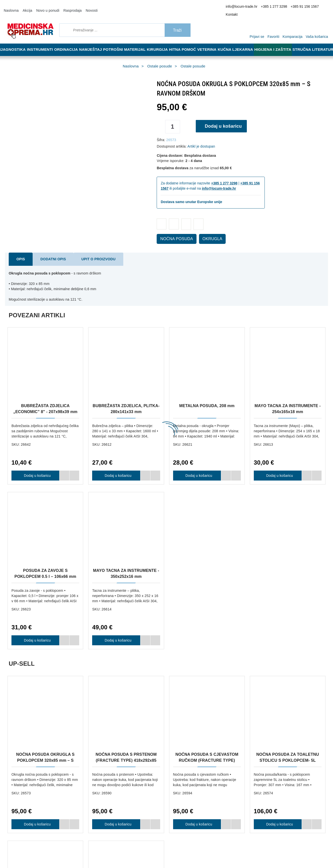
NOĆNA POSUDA (174, 232)
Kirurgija (160, 43)
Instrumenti (41, 43)
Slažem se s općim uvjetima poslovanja (262, 864)
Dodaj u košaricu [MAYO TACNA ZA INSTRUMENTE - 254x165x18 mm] (278, 469)
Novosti (83, 7)
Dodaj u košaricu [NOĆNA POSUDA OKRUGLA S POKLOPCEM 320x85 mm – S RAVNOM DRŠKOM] (35, 653)
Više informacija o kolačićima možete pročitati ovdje (83, 843)
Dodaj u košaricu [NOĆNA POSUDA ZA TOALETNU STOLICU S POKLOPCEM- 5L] (278, 653)
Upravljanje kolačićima (170, 719)
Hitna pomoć (186, 43)
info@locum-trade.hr (244, 7)
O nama (92, 697)
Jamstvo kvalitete (167, 712)
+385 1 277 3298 (273, 7)
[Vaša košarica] (318, 23)
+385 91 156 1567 (300, 7)
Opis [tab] (20, 252)
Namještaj (94, 43)
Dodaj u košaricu (225, 119)
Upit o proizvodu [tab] (89, 252)
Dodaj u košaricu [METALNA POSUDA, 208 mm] (197, 469)
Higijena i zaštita (276, 43)
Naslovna (10, 7)
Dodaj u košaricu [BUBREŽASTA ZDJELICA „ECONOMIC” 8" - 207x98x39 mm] (35, 469)
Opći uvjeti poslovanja (102, 705)
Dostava (160, 697)
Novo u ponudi (44, 7)
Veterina (211, 43)
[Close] (71, 851)
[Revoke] (125, 851)
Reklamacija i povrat (169, 705)
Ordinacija (68, 43)
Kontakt (321, 7)
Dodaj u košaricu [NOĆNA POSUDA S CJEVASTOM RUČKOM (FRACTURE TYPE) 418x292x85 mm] (197, 653)
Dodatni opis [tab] (49, 252)
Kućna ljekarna (240, 43)
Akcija (25, 7)
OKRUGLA (205, 232)
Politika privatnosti (100, 719)
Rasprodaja (66, 7)
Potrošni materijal (127, 43)
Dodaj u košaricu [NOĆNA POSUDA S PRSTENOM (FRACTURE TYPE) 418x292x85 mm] (116, 653)
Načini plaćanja (98, 712)
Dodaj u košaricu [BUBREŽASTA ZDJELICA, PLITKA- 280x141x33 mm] (116, 469)
